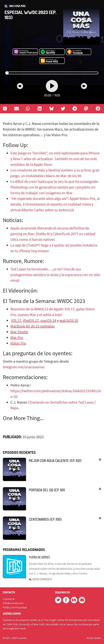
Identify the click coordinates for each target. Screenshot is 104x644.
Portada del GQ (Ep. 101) (47, 490)
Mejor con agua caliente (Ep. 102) (55, 461)
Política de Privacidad (15, 607)
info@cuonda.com (13, 603)
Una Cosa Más (17, 6)
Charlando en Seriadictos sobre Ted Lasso (61, 402)
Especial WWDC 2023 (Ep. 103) (30, 15)
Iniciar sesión (94, 638)
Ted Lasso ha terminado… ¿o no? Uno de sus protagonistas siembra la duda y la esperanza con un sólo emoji (55, 275)
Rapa (14, 408)
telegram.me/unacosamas (24, 367)
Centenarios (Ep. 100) (45, 519)
